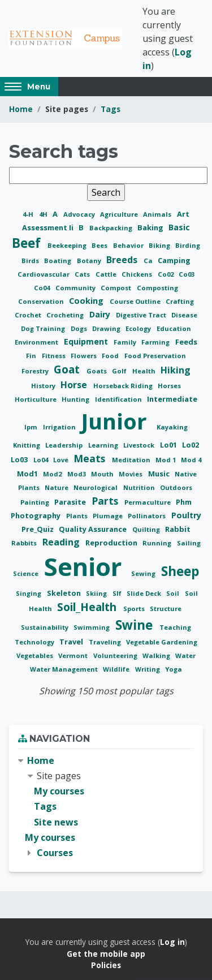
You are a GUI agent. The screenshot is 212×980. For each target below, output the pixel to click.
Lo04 (42, 460)
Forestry (36, 371)
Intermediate (172, 399)
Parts (106, 501)
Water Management (65, 669)
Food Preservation (155, 356)
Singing (29, 593)
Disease (184, 315)
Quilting (147, 529)
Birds (31, 261)
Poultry (186, 515)
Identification (119, 399)
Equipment (87, 341)
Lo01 (169, 445)
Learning (104, 445)
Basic (179, 227)
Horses (169, 386)
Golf (120, 371)
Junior (117, 421)
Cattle (107, 274)
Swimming (92, 627)
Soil (174, 593)
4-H (29, 214)
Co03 (187, 274)
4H (44, 214)
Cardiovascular (44, 274)
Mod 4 (191, 460)
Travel (72, 642)
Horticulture (36, 399)
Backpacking (112, 228)
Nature (57, 487)
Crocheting (66, 315)
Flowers (85, 356)
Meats (91, 458)
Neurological (96, 487)
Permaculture (148, 502)
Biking (160, 245)
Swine (136, 625)
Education (174, 328)
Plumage (109, 516)
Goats (98, 371)
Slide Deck (145, 593)
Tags (111, 109)
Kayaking (172, 427)
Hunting (76, 399)
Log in (172, 942)
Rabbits (25, 543)
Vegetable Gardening (162, 642)
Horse (75, 385)
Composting (157, 288)
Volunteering (116, 656)
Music (160, 474)
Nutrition (140, 487)
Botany (90, 261)
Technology (35, 642)
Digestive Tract (142, 315)
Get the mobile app (106, 954)
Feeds (186, 342)
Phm (184, 502)
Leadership (65, 445)
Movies (131, 474)
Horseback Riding (124, 386)
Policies (106, 965)
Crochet (29, 315)
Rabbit (178, 529)
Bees (100, 245)
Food (111, 356)
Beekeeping (68, 245)
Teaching (175, 627)
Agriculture (120, 214)
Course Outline (136, 301)
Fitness (55, 356)
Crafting (180, 301)
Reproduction (112, 543)
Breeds (123, 260)
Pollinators (148, 516)
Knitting (27, 445)
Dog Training (44, 328)
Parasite (71, 502)
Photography (36, 515)
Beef (28, 243)
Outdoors (176, 487)
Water (185, 656)
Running (158, 543)
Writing (148, 669)
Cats (83, 274)
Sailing (189, 543)
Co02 (166, 274)
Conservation (42, 301)
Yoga (174, 669)
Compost (117, 288)
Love (62, 460)
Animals (158, 214)
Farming (156, 342)
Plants (78, 516)
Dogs (80, 328)
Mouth (103, 474)
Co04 (43, 288)
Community (76, 288)
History (44, 386)
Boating (59, 261)
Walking (157, 656)
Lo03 (20, 459)
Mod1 (28, 474)
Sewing (144, 573)
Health (145, 371)
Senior (86, 567)
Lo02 (191, 445)
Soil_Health (88, 607)
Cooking (87, 301)
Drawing (107, 328)
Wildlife (117, 669)
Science (27, 573)
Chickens (138, 274)
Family (126, 342)
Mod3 (77, 474)
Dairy (101, 314)
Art (183, 214)
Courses (55, 853)
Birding (188, 245)
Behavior (129, 245)
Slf (118, 593)
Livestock (140, 445)
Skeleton (65, 593)
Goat (68, 369)
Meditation (132, 460)
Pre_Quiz (38, 529)
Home (21, 109)
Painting (36, 502)
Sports (135, 609)
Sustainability (46, 627)
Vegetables (36, 656)
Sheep (180, 571)
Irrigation (60, 427)
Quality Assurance (94, 529)
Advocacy (80, 214)
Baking (151, 227)
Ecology (139, 328)
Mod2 (53, 474)
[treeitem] (106, 807)
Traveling (106, 642)
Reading (62, 542)
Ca (149, 261)
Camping (174, 260)
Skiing (97, 593)
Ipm (32, 427)
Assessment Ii (49, 227)
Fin (32, 356)
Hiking (176, 370)
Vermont (74, 656)
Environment (37, 342)
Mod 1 (166, 460)
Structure (166, 609)
